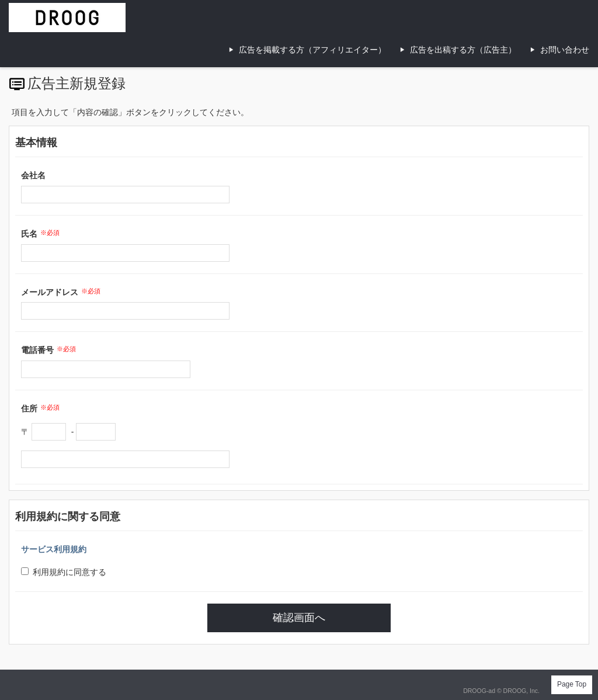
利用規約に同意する (64, 572)
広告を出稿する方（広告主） (463, 50)
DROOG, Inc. (521, 691)
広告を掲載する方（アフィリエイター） (312, 50)
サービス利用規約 (54, 549)
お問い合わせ (565, 50)
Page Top (572, 684)
